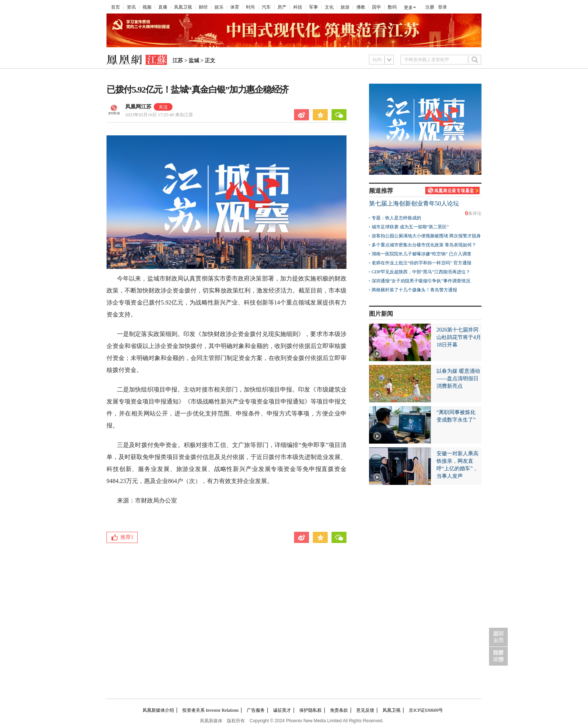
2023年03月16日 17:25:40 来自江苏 (159, 115)
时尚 (250, 7)
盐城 (194, 61)
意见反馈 (365, 710)
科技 (298, 7)
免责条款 (339, 710)
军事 (313, 7)
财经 (203, 7)
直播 (163, 7)
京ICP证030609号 (426, 710)
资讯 (131, 7)
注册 (430, 7)
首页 (115, 7)
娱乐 (219, 7)
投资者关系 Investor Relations (211, 710)
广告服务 (256, 710)
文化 (329, 7)
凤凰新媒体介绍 (158, 710)
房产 (282, 7)
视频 (147, 7)
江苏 (178, 61)
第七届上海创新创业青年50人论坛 (414, 203)
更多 (408, 7)
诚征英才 (282, 710)
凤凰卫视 (183, 7)
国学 (376, 7)
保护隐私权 (310, 710)
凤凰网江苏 (138, 107)
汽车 (266, 7)
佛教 (361, 7)
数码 (392, 7)
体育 (235, 7)
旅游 (345, 7)
